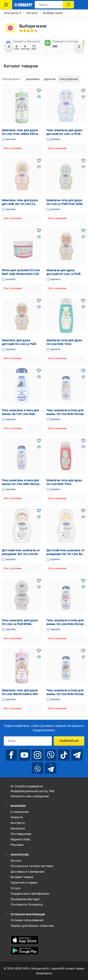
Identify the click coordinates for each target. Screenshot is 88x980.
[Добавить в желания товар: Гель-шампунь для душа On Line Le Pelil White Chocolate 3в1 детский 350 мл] (39, 581)
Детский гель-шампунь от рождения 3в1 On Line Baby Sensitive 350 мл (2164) (66, 554)
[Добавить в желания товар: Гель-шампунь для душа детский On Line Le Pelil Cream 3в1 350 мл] (83, 91)
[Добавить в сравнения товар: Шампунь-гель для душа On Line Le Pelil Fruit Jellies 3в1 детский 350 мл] (83, 167)
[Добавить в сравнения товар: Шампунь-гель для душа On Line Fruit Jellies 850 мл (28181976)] (39, 97)
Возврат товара (22, 877)
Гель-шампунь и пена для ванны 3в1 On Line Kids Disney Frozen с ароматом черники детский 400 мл (21, 416)
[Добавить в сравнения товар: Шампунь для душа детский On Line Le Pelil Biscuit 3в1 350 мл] (39, 307)
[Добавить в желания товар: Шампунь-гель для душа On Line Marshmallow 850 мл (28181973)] (39, 651)
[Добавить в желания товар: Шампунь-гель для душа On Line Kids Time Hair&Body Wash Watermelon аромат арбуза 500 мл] (83, 441)
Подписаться (69, 741)
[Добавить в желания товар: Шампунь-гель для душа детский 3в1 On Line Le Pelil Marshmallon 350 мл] (39, 161)
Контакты (18, 823)
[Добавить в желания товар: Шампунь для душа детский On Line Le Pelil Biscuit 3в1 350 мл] (39, 301)
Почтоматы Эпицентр (27, 904)
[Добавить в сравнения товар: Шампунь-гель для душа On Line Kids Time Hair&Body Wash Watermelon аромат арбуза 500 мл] (83, 447)
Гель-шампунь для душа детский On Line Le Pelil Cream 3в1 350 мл (64, 134)
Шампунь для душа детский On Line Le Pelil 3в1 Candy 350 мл (63, 274)
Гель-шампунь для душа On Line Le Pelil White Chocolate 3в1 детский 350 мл (21, 626)
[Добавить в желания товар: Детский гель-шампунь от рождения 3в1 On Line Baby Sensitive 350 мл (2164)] (83, 511)
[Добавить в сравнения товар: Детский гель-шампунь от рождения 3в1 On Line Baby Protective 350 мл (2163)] (39, 517)
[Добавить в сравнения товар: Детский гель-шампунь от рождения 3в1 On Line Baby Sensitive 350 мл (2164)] (83, 517)
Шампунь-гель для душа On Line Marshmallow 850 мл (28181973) (20, 694)
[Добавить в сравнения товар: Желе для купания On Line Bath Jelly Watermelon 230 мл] (39, 237)
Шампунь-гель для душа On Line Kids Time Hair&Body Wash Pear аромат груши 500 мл (64, 346)
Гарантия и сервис (24, 883)
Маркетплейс (21, 839)
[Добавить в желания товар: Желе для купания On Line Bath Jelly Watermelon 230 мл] (39, 231)
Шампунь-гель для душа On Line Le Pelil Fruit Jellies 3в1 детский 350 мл (65, 204)
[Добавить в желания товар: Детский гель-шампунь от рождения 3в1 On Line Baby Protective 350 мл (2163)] (39, 511)
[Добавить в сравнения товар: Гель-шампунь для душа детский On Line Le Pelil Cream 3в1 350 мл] (83, 97)
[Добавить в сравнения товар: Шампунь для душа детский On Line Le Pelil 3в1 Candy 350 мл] (83, 237)
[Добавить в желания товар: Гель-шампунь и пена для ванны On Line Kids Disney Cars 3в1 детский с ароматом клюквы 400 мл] (83, 581)
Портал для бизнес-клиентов (32, 926)
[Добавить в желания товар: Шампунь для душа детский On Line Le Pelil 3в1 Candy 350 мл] (83, 231)
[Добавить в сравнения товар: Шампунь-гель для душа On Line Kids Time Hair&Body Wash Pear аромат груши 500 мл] (83, 307)
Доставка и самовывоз (28, 872)
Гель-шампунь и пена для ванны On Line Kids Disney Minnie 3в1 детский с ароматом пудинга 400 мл (21, 486)
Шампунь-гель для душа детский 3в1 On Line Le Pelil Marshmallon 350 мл (20, 204)
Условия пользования (27, 920)
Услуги (16, 888)
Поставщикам (21, 834)
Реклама (17, 845)
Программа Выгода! (25, 899)
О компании (20, 812)
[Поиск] (68, 5)
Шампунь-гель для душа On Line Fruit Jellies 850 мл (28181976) (21, 134)
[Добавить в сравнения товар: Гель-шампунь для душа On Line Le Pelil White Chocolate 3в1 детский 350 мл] (39, 587)
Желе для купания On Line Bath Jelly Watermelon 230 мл (21, 274)
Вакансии (18, 828)
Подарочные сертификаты (30, 894)
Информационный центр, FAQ (33, 791)
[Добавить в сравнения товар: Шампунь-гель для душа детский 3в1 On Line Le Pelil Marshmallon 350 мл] (39, 167)
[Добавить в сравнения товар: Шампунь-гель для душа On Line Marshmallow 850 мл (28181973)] (39, 657)
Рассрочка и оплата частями (32, 866)
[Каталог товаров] (6, 5)
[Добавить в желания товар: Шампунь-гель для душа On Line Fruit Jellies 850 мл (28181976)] (39, 91)
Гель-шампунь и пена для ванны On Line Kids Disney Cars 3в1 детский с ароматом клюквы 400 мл (66, 626)
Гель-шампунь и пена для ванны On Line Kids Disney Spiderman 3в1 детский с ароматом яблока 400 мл (65, 696)
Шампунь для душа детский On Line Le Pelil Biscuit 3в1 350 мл (19, 344)
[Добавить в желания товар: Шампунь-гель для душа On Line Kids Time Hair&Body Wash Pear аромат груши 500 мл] (83, 301)
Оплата (16, 861)
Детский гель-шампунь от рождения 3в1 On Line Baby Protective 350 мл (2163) (22, 554)
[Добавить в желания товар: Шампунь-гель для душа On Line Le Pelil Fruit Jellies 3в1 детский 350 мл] (83, 161)
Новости (17, 817)
